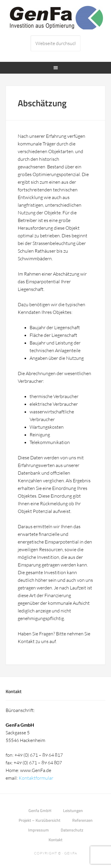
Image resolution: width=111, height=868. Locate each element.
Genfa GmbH (56, 18)
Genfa (71, 853)
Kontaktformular (36, 778)
